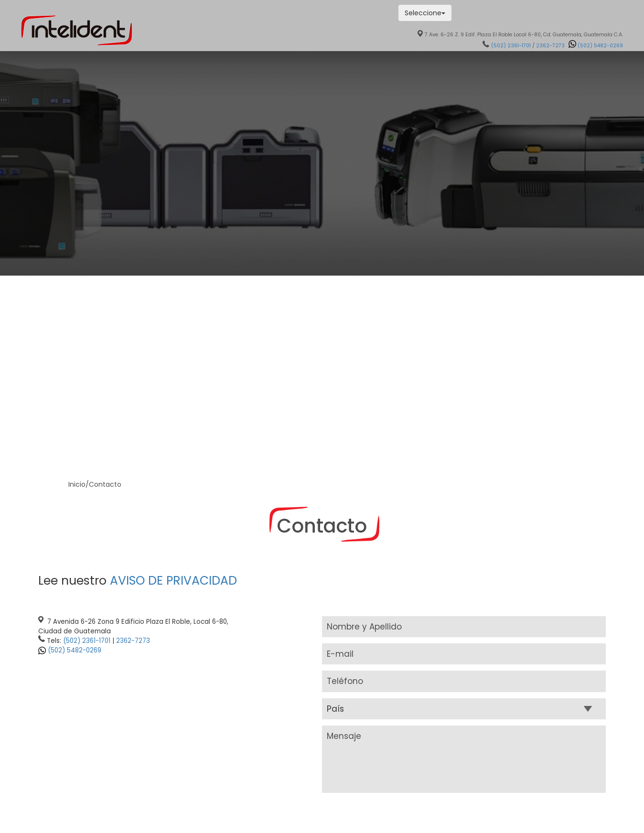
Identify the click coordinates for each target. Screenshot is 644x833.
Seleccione (425, 13)
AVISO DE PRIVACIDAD (173, 581)
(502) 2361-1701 (511, 46)
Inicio (77, 484)
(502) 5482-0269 (75, 650)
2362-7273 (550, 46)
